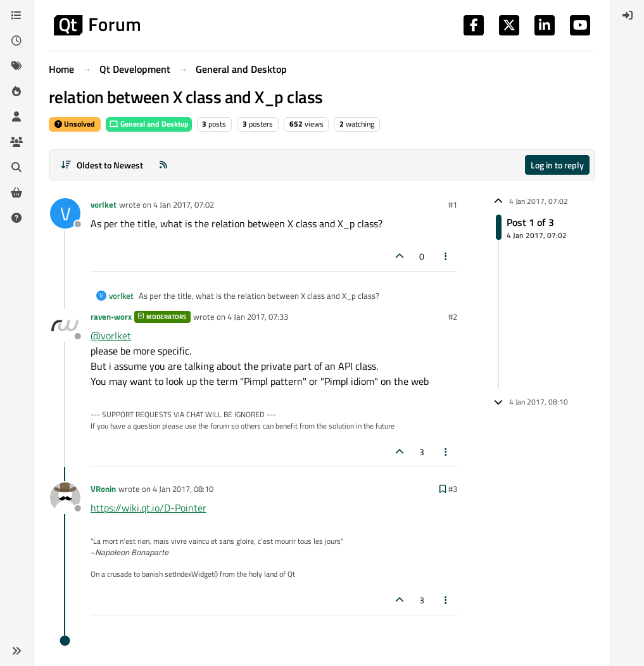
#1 (453, 204)
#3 (453, 489)
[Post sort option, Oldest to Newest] (102, 165)
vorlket (104, 204)
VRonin (103, 489)
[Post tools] (446, 256)
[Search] (16, 167)
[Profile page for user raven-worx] (65, 325)
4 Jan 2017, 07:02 (184, 204)
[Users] (16, 116)
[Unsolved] (16, 218)
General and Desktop (149, 124)
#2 (453, 317)
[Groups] (16, 142)
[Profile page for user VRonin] (65, 498)
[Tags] (16, 66)
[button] (16, 651)
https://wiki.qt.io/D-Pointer (148, 508)
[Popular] (16, 91)
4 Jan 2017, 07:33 (258, 317)
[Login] (628, 15)
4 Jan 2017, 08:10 (183, 489)
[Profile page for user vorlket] (65, 213)
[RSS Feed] (163, 165)
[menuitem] (628, 15)
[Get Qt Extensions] (16, 192)
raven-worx (111, 317)
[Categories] (16, 15)
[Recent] (16, 41)
